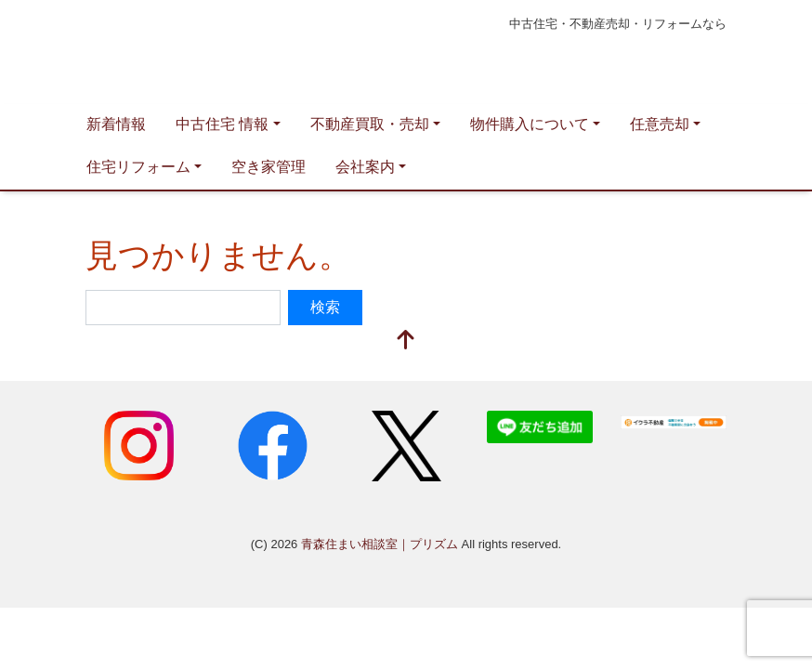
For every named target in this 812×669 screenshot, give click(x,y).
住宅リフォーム (138, 167)
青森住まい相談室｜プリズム (262, 52)
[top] (406, 341)
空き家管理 (268, 167)
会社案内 (365, 167)
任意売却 (660, 124)
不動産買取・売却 (370, 124)
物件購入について (530, 124)
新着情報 (116, 124)
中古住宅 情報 (222, 124)
